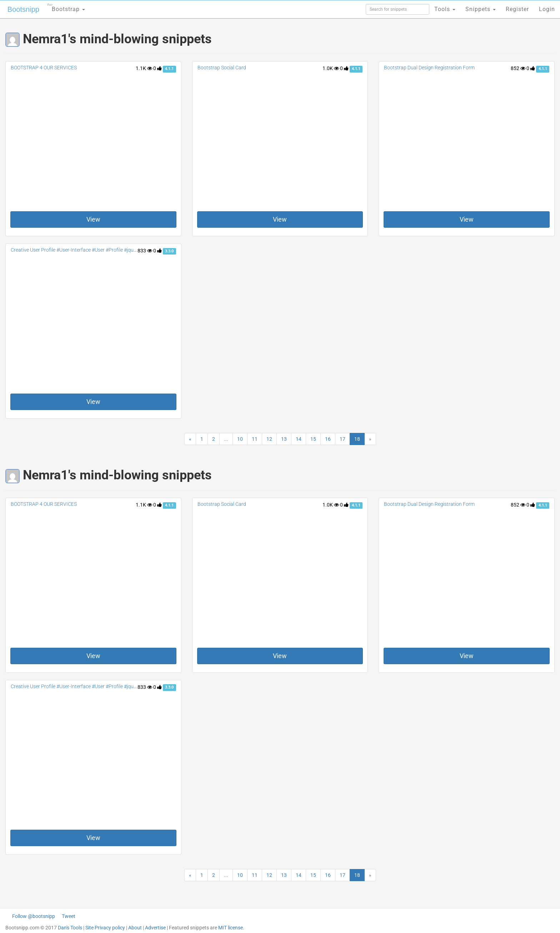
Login (547, 9)
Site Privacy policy (105, 928)
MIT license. (231, 928)
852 (518, 68)
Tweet (69, 916)
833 (145, 251)
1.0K (331, 68)
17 (342, 439)
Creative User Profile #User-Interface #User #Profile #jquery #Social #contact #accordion (108, 250)
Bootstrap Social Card (222, 68)
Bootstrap (66, 7)
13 (284, 439)
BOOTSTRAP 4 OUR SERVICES (44, 68)
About (135, 928)
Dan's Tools (70, 928)
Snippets (481, 9)
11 (255, 439)
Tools (445, 9)
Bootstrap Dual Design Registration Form (429, 68)
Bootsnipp (23, 9)
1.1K (144, 68)
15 (313, 439)
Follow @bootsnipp (34, 916)
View (93, 219)
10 (240, 439)
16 (328, 439)
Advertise (155, 928)
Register (517, 9)
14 (299, 439)
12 (269, 439)
